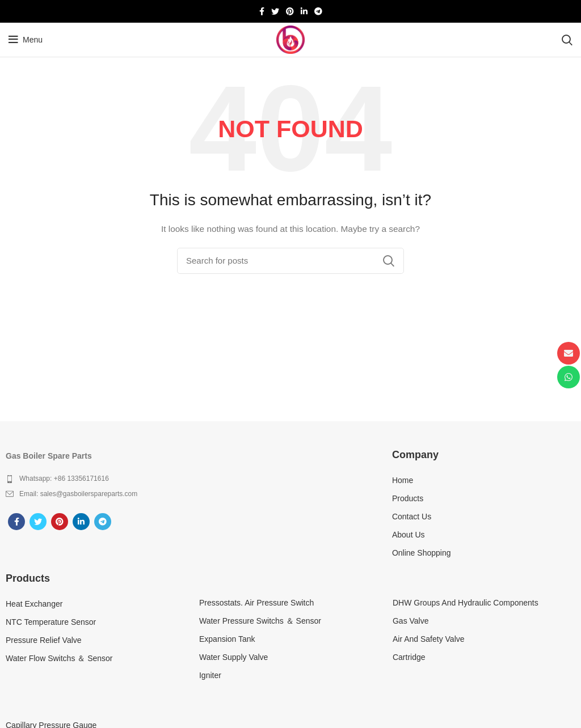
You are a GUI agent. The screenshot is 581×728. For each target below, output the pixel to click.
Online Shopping (422, 553)
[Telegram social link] (318, 11)
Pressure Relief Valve (44, 640)
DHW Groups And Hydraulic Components (466, 603)
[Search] (567, 40)
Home (403, 480)
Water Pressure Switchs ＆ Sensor (260, 621)
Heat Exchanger (34, 604)
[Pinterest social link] (290, 11)
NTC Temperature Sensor (51, 622)
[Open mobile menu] (26, 40)
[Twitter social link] (275, 11)
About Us (409, 535)
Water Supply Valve (233, 657)
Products (408, 498)
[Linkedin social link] (304, 11)
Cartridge (409, 657)
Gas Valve (411, 621)
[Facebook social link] (262, 11)
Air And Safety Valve (429, 639)
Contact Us (412, 517)
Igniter (210, 675)
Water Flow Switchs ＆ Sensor (59, 658)
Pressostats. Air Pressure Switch (256, 603)
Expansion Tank (227, 639)
